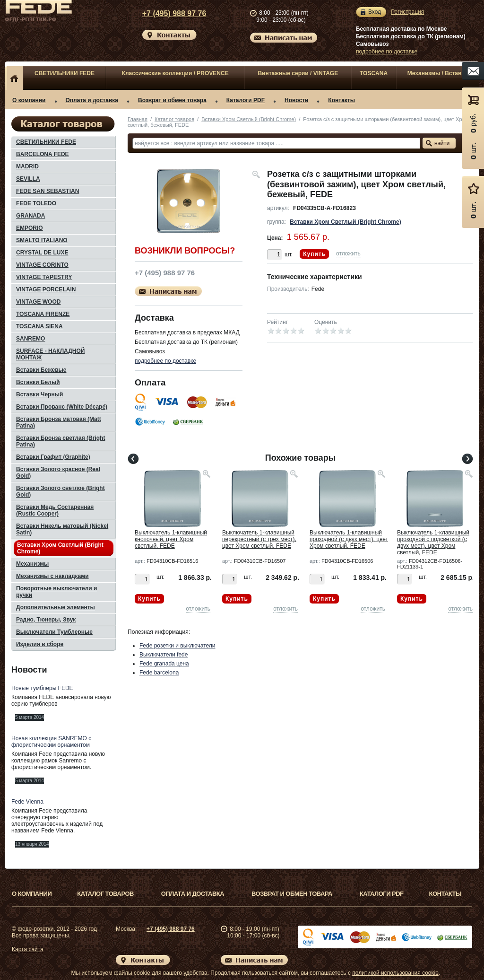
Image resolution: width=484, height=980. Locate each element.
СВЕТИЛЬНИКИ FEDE (65, 73)
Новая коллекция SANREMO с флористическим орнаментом (51, 742)
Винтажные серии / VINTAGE (298, 73)
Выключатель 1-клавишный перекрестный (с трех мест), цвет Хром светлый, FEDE (259, 539)
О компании (29, 100)
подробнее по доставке (387, 52)
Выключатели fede (164, 655)
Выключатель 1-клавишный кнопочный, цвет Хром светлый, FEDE (171, 539)
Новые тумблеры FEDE (42, 688)
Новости (296, 100)
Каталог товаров (174, 119)
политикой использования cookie (395, 973)
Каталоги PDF (246, 100)
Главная (138, 119)
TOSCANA (374, 73)
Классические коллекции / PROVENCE (175, 73)
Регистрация (407, 12)
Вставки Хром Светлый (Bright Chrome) (249, 119)
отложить (348, 254)
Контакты (341, 100)
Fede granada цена (164, 664)
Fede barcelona (159, 673)
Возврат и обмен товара (172, 100)
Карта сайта (28, 949)
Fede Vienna (27, 802)
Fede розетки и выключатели (177, 646)
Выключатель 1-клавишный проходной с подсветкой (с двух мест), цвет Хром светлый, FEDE (433, 542)
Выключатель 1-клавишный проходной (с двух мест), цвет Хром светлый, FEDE (349, 539)
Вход (375, 12)
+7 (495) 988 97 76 (165, 13)
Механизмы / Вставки (438, 73)
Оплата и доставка (92, 100)
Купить (314, 254)
